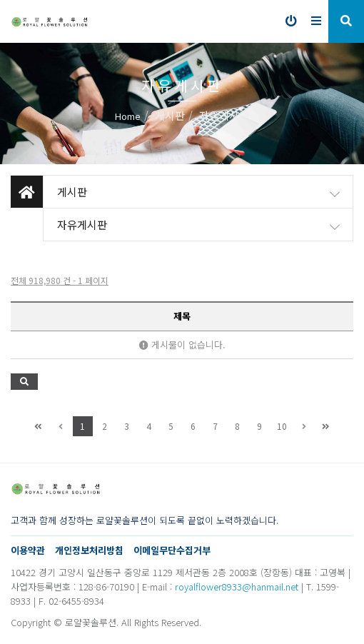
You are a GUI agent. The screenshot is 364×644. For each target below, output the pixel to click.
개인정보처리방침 (89, 550)
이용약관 (28, 550)
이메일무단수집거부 (172, 550)
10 (282, 426)
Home (128, 116)
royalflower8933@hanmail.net (237, 587)
